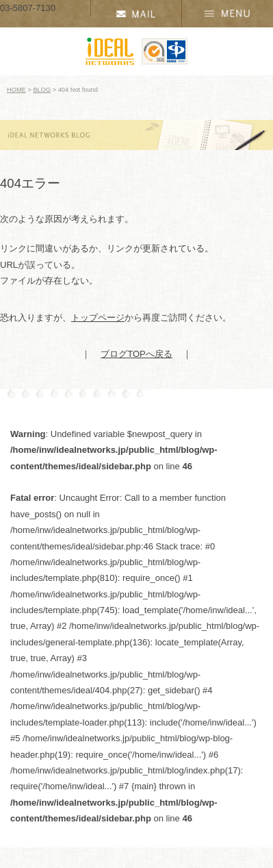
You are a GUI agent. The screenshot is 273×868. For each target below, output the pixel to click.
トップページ (98, 318)
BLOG (42, 90)
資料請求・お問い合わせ (136, 14)
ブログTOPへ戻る (136, 354)
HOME (16, 90)
